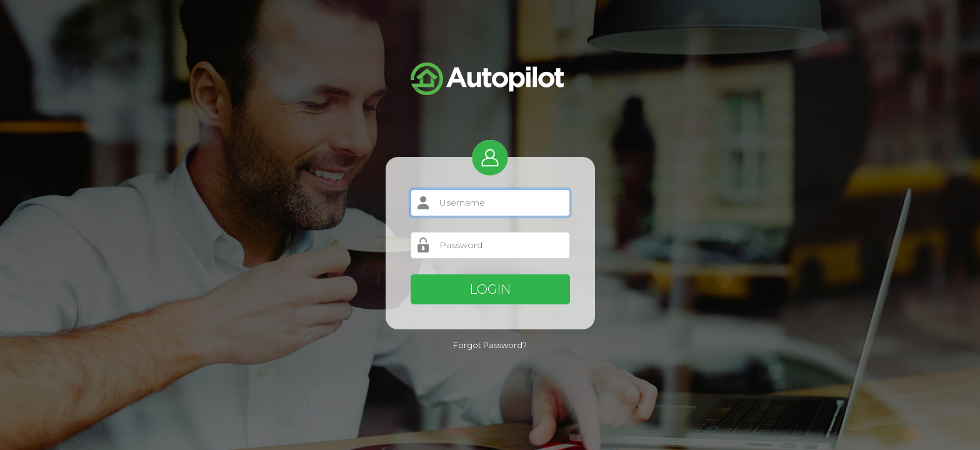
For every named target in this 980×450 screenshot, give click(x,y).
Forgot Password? (490, 345)
